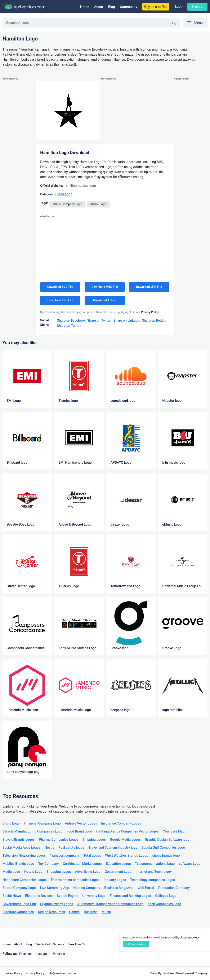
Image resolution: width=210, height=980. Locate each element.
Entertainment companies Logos (75, 880)
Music (106, 912)
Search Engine (67, 896)
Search (176, 23)
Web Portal (146, 888)
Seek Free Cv (76, 944)
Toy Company (48, 864)
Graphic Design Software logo (167, 840)
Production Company (174, 888)
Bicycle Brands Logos (19, 840)
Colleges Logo (166, 896)
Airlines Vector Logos (81, 823)
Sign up (197, 7)
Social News (12, 896)
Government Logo (118, 872)
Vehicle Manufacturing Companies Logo (32, 831)
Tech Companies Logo (165, 904)
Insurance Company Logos (121, 823)
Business (91, 912)
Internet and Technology (154, 872)
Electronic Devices (39, 896)
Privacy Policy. (150, 312)
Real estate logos (71, 848)
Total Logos (92, 855)
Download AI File (105, 300)
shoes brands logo (166, 855)
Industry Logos (115, 880)
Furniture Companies (18, 912)
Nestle (49, 848)
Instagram (43, 954)
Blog (112, 7)
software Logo (190, 864)
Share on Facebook (71, 320)
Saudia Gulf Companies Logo (163, 848)
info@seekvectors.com (63, 973)
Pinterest (59, 954)
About (99, 7)
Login (179, 6)
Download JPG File (149, 287)
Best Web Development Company (185, 973)
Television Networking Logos (24, 855)
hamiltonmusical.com (80, 186)
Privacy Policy (35, 973)
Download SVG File (60, 287)
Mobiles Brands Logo (18, 864)
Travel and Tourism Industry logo (113, 848)
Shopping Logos (59, 872)
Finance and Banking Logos (130, 896)
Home (85, 7)
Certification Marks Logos (82, 864)
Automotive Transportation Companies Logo (110, 904)
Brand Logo (64, 194)
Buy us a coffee (156, 7)
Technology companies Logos (153, 880)
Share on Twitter (100, 320)
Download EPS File (60, 300)
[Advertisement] (19, 144)
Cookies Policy (12, 973)
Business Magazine (119, 888)
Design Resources (51, 912)
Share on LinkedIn (127, 320)
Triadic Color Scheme (50, 944)
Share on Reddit (154, 320)
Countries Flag (174, 831)
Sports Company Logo (19, 888)
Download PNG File (105, 287)
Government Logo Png (19, 904)
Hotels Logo (33, 872)
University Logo (94, 896)
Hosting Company (87, 888)
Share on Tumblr (69, 326)
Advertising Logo (88, 872)
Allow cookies (136, 944)
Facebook (26, 954)
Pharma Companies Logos (59, 840)
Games (74, 912)
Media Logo (11, 872)
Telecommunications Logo (155, 864)
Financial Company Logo (42, 823)
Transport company (65, 855)
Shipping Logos (94, 840)
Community (129, 7)
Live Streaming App (55, 888)
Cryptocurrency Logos (57, 904)
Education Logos (118, 864)
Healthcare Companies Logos (25, 880)
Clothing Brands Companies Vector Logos (128, 831)
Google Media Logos (125, 840)
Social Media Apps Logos (21, 848)
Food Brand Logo (79, 831)
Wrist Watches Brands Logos (127, 855)
